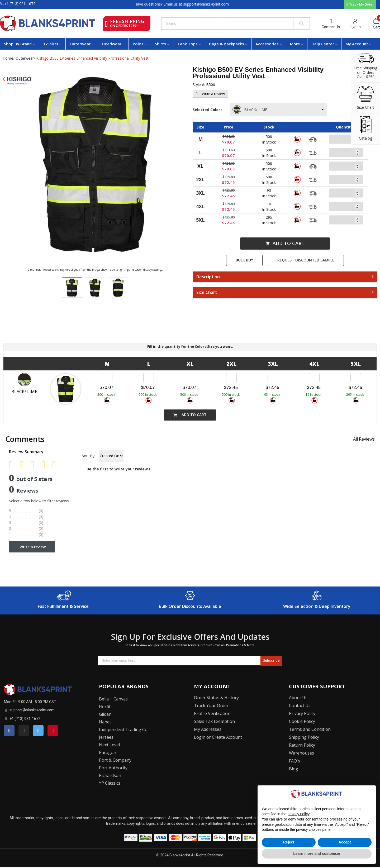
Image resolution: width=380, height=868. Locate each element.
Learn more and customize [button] (317, 853)
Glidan (105, 714)
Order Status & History (216, 698)
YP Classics (110, 783)
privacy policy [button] (298, 814)
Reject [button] (289, 842)
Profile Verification (212, 713)
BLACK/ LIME (250, 110)
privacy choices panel (314, 829)
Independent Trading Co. (124, 729)
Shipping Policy (304, 737)
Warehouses (301, 753)
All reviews (364, 439)
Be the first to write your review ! (118, 469)
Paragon (108, 752)
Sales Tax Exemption (214, 721)
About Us (298, 698)
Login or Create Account (218, 737)
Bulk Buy (244, 260)
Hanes (105, 722)
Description (208, 277)
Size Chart (207, 293)
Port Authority (113, 768)
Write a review (210, 94)
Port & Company (115, 760)
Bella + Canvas (113, 699)
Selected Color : (208, 110)
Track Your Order (211, 705)
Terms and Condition (310, 729)
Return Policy (302, 745)
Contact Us (331, 27)
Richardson (110, 775)
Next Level (109, 745)
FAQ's (294, 761)
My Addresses (208, 729)
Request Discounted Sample (306, 260)
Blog (294, 769)
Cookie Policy (302, 721)
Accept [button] (345, 842)
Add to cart (285, 243)
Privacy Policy (302, 713)
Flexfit (105, 707)
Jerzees (106, 737)
